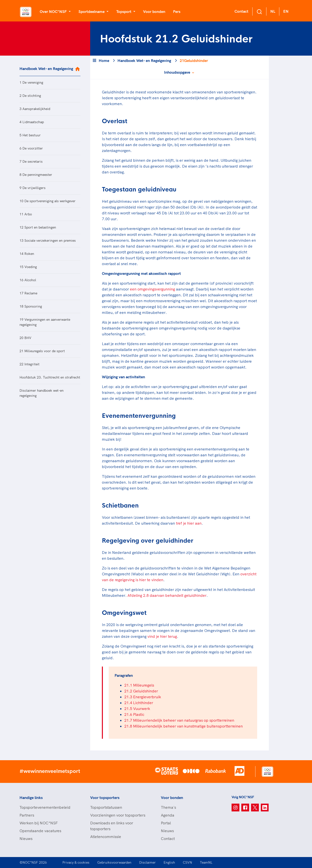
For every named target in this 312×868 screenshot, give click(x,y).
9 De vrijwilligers (33, 188)
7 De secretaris (31, 161)
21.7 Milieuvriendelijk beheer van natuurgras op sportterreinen (179, 720)
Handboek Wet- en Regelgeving (46, 69)
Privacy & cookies (76, 862)
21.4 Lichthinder (139, 703)
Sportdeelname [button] (92, 11)
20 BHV (25, 338)
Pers (177, 11)
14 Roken (27, 254)
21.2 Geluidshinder (141, 691)
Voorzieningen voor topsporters (118, 815)
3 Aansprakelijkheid (35, 109)
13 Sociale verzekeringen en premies (48, 240)
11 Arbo (26, 214)
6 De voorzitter (31, 148)
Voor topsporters (105, 798)
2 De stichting (30, 96)
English (169, 862)
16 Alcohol (28, 280)
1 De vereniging (31, 82)
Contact (241, 11)
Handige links (31, 798)
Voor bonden (154, 11)
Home (104, 60)
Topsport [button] (124, 11)
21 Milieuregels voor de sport (42, 351)
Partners (27, 815)
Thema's (168, 807)
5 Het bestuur (30, 135)
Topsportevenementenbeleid (45, 807)
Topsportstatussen (106, 807)
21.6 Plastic (134, 714)
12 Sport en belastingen (38, 227)
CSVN (187, 862)
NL (273, 11)
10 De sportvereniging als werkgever (48, 201)
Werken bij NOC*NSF (39, 823)
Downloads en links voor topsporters (112, 826)
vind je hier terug (162, 636)
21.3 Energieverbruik (143, 697)
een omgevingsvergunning (152, 289)
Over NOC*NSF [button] (54, 11)
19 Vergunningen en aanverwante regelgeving (45, 322)
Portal (166, 823)
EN (286, 11)
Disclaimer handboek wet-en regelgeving (42, 393)
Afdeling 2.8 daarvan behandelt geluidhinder (167, 595)
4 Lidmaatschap (32, 122)
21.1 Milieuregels (139, 685)
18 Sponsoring (31, 306)
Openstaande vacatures (40, 831)
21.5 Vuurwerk (137, 708)
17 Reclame (28, 293)
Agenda (168, 815)
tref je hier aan (189, 523)
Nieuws (26, 838)
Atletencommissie (106, 837)
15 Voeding (28, 267)
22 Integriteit (29, 364)
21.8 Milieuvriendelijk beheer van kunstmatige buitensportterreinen (184, 726)
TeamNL (206, 862)
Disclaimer (147, 862)
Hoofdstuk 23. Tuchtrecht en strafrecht (50, 377)
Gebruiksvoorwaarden (114, 862)
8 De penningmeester (36, 175)
